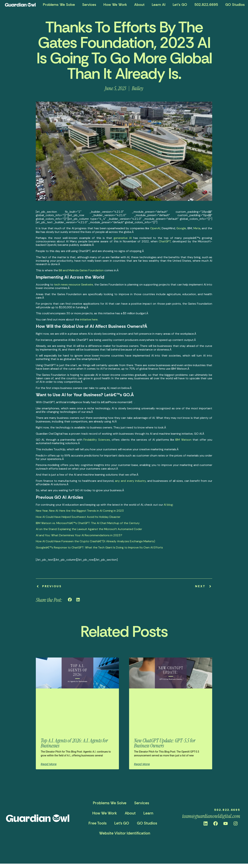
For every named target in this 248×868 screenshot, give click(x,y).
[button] (70, 600)
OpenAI (155, 228)
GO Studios (147, 823)
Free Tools (98, 823)
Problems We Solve (59, 5)
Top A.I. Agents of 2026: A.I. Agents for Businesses (74, 743)
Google (181, 228)
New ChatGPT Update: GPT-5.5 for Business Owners (165, 743)
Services (89, 5)
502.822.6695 (206, 5)
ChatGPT (165, 241)
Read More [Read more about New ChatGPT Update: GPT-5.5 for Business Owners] (142, 764)
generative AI (123, 238)
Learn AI (159, 5)
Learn (148, 813)
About (139, 5)
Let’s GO (180, 5)
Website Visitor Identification (125, 833)
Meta (197, 228)
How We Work (115, 5)
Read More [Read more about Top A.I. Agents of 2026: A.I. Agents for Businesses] (49, 764)
